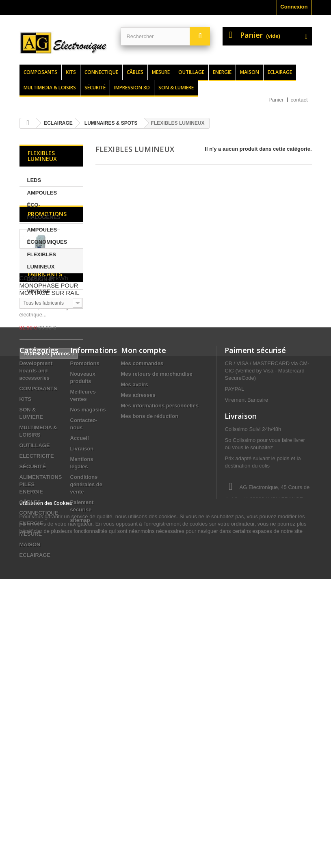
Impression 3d (132, 88)
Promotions (47, 319)
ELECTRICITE (37, 677)
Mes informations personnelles (160, 627)
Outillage (191, 72)
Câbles (135, 72)
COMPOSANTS (38, 609)
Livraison (82, 670)
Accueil (80, 659)
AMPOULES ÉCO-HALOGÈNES (44, 205)
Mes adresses (138, 616)
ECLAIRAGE (35, 776)
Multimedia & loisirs (50, 88)
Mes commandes (142, 584)
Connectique (101, 72)
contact (299, 100)
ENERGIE (31, 744)
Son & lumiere (176, 88)
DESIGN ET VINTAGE (41, 285)
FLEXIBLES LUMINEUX (42, 261)
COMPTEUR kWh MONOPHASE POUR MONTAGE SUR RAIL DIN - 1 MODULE (50, 394)
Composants (40, 72)
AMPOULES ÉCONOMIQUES (47, 236)
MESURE (31, 755)
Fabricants (45, 484)
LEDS (34, 180)
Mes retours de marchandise (157, 595)
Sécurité (95, 88)
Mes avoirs (135, 605)
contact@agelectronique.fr (257, 775)
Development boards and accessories (36, 592)
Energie (222, 72)
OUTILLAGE (35, 666)
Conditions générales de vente (87, 705)
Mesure (161, 72)
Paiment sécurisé (255, 571)
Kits (71, 72)
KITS (26, 620)
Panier (276, 100)
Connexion (294, 7)
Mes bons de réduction (150, 637)
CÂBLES (30, 723)
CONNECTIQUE (39, 734)
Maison (250, 72)
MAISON (30, 765)
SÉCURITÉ (33, 687)
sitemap (80, 741)
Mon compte (144, 571)
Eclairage (280, 72)
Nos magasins (88, 631)
